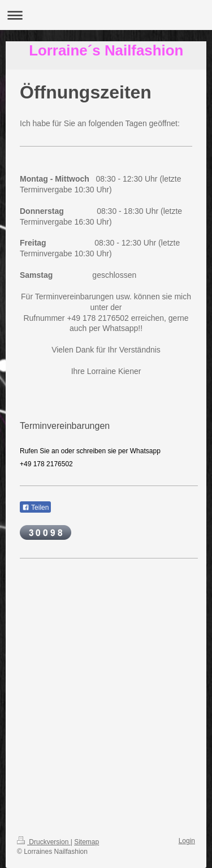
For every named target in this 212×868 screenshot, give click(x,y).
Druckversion (44, 842)
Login (187, 841)
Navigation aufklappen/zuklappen (106, 15)
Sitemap (86, 842)
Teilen (35, 508)
